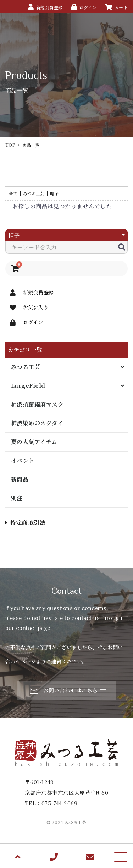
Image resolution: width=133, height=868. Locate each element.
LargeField (28, 386)
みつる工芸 (26, 367)
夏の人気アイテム (34, 442)
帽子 (54, 193)
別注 (17, 498)
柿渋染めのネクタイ (37, 423)
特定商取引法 (25, 522)
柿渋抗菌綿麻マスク (37, 404)
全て (13, 193)
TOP (10, 145)
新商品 (20, 479)
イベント (23, 461)
